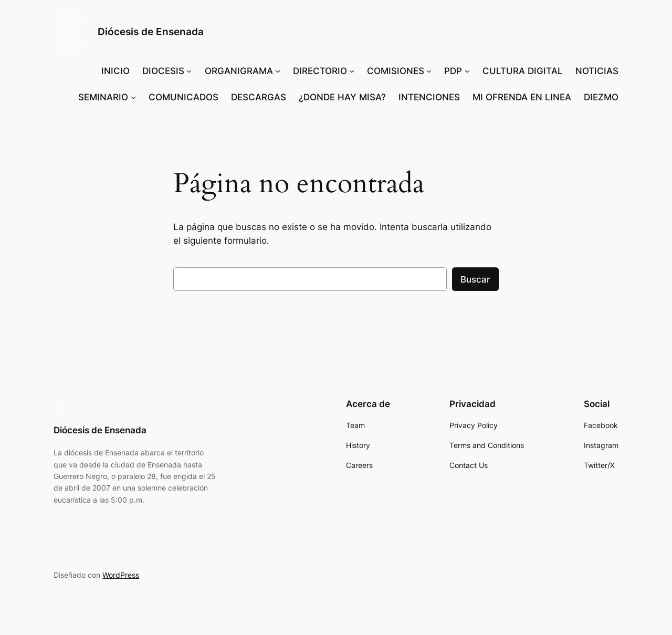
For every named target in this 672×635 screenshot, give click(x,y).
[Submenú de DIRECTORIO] (352, 71)
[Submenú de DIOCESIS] (189, 71)
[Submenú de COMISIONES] (429, 71)
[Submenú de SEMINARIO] (133, 97)
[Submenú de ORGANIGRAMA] (278, 71)
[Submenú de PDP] (467, 71)
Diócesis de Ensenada (151, 32)
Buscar (475, 279)
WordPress (121, 575)
